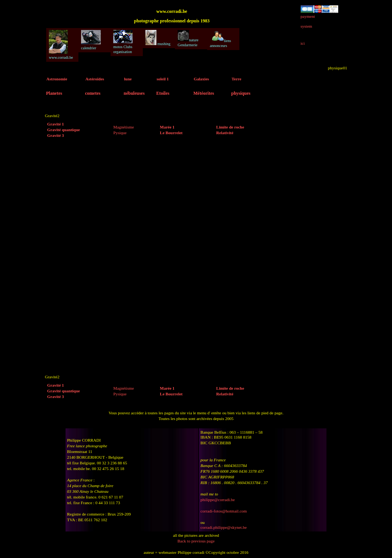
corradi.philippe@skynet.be (223, 527)
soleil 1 (163, 79)
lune (128, 79)
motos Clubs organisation (123, 42)
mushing (158, 38)
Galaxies (201, 79)
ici (303, 43)
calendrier (91, 40)
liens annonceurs (220, 39)
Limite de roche (230, 127)
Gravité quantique (64, 130)
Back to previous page (196, 541)
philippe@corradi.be (217, 500)
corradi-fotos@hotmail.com (223, 511)
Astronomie (57, 79)
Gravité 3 (56, 135)
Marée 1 (167, 127)
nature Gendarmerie (188, 38)
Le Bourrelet (171, 133)
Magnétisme (123, 127)
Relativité (225, 133)
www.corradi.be (61, 45)
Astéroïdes (95, 79)
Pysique (120, 133)
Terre (237, 79)
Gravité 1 (56, 124)
